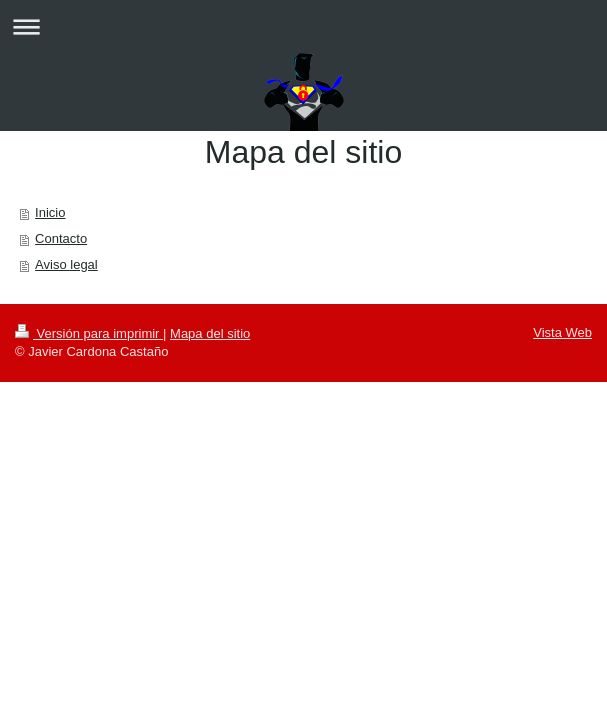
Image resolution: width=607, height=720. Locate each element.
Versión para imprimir (89, 333)
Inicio (50, 212)
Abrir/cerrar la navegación (303, 26)
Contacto (61, 238)
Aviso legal (66, 264)
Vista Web (562, 332)
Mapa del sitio (210, 333)
